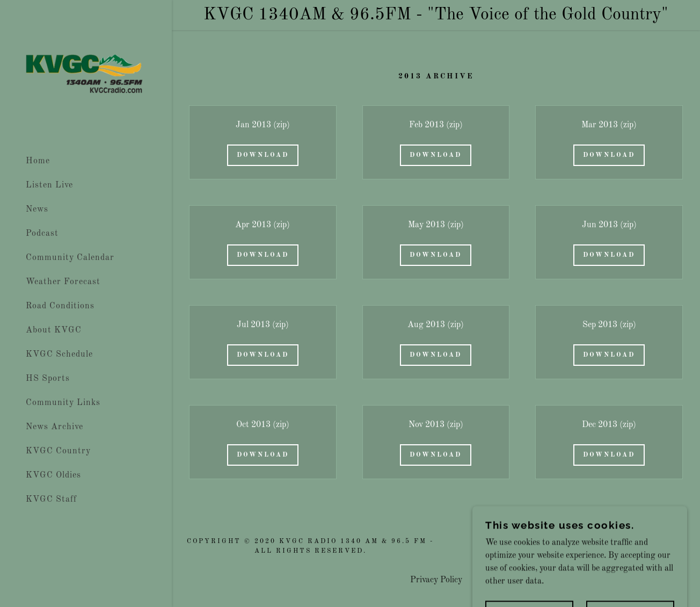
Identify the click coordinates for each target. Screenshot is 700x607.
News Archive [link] (54, 427)
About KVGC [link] (54, 330)
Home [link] (38, 161)
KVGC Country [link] (58, 451)
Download (263, 155)
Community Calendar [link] (70, 258)
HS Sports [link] (48, 379)
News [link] (37, 209)
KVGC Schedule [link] (59, 355)
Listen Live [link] (49, 185)
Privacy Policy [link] (436, 580)
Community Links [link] (63, 403)
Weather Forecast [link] (63, 282)
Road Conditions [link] (60, 306)
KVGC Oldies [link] (53, 475)
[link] (86, 75)
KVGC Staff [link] (51, 500)
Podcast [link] (42, 234)
